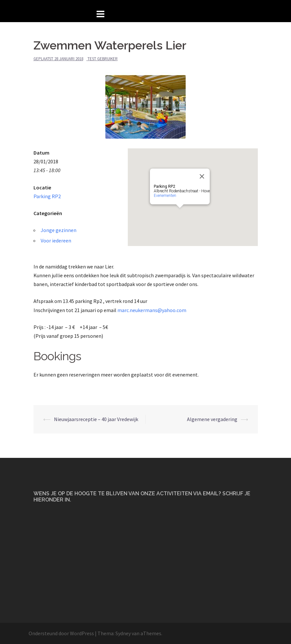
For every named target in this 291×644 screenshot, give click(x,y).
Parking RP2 (47, 196)
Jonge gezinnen (59, 230)
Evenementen (165, 196)
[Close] (202, 176)
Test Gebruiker (103, 59)
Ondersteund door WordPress (61, 633)
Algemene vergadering (212, 419)
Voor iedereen (56, 240)
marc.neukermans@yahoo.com (152, 310)
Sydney (123, 633)
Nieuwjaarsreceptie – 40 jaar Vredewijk (96, 419)
